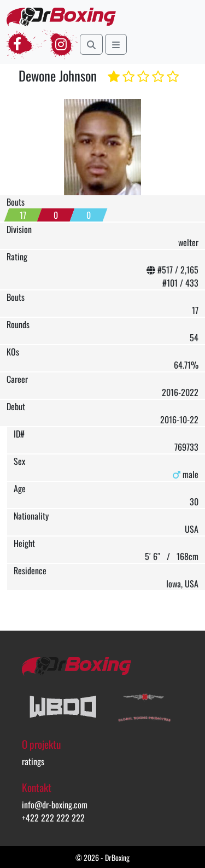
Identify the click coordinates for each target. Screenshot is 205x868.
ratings (33, 761)
